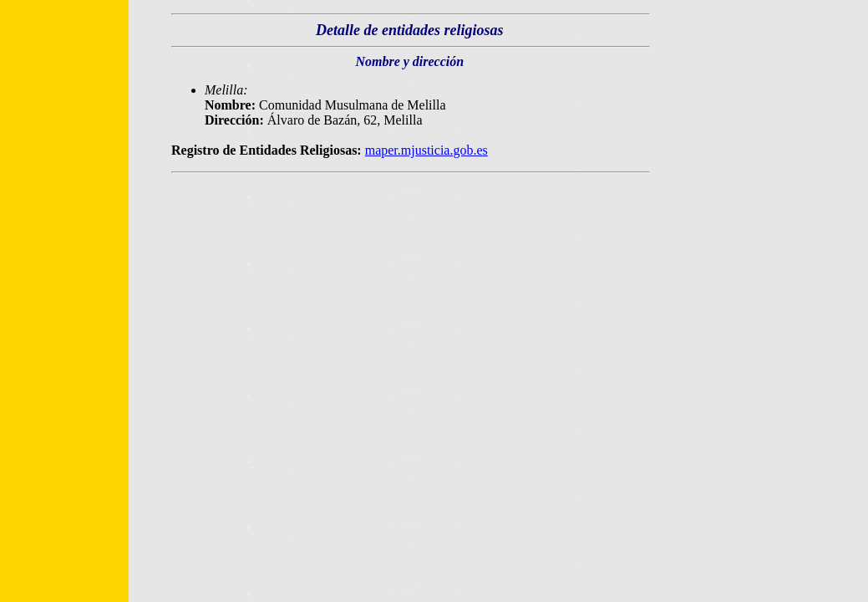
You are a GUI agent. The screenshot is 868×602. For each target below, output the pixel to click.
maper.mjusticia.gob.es (426, 150)
